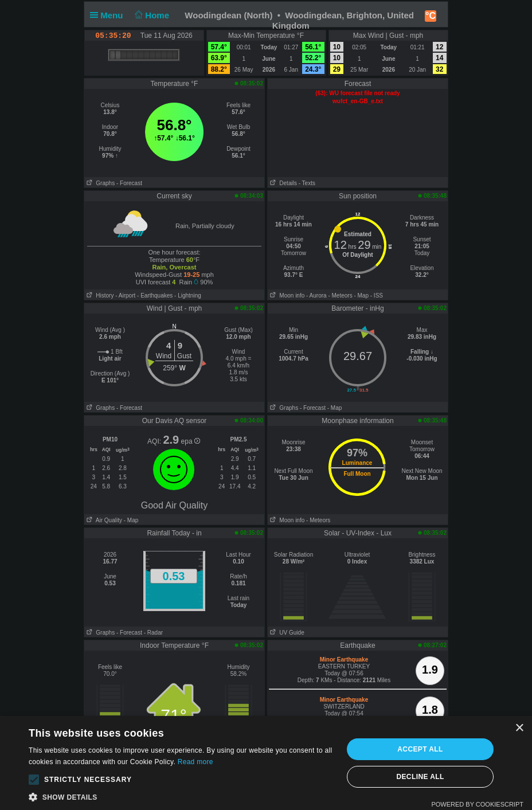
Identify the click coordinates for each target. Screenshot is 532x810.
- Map (361, 296)
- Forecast (129, 183)
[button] (34, 780)
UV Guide (286, 633)
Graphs (99, 183)
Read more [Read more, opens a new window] (195, 762)
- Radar (153, 633)
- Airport (125, 296)
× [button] (519, 728)
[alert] (266, 763)
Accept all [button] (420, 749)
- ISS (377, 296)
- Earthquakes (155, 296)
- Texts (307, 183)
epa (191, 441)
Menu (109, 15)
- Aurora (316, 296)
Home (151, 15)
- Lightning (188, 296)
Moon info (286, 296)
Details (282, 183)
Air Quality (103, 520)
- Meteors (340, 296)
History (99, 296)
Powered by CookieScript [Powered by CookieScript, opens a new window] (477, 804)
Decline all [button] (420, 777)
